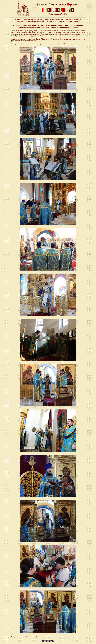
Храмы (62, 21)
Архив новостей (73, 21)
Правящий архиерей (73, 19)
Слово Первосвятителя (54, 19)
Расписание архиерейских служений (30, 21)
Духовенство (52, 21)
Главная (18, 19)
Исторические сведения (33, 19)
